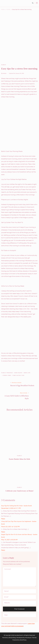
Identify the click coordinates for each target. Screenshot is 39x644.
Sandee (5, 73)
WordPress (23, 640)
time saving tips (18, 375)
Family (4, 65)
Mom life (27, 373)
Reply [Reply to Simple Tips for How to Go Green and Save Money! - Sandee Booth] (3, 550)
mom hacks (18, 373)
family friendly (7, 373)
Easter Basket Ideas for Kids (20, 459)
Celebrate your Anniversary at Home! (19, 491)
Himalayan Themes (31, 638)
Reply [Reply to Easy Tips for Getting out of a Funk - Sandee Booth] (3, 519)
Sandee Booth (19, 635)
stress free (7, 375)
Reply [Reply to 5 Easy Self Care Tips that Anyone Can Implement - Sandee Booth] (3, 532)
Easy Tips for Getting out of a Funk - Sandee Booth (17, 506)
